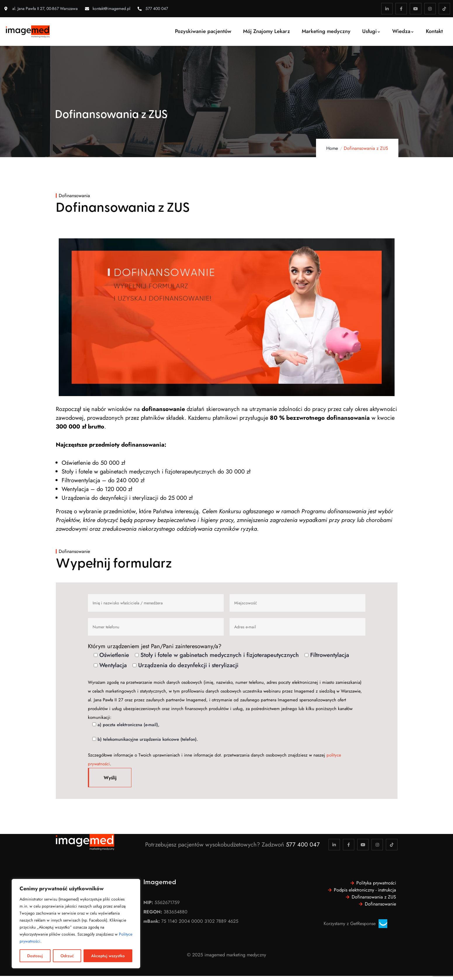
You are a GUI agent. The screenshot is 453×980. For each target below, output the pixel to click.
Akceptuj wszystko (108, 956)
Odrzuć (67, 956)
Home (332, 148)
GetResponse (363, 923)
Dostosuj (35, 956)
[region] (76, 924)
